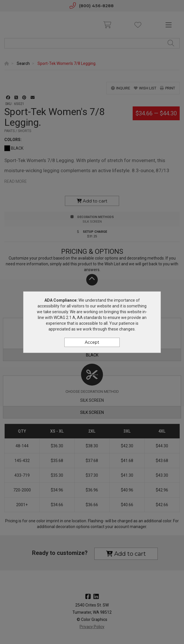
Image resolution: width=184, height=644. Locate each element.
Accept (92, 342)
